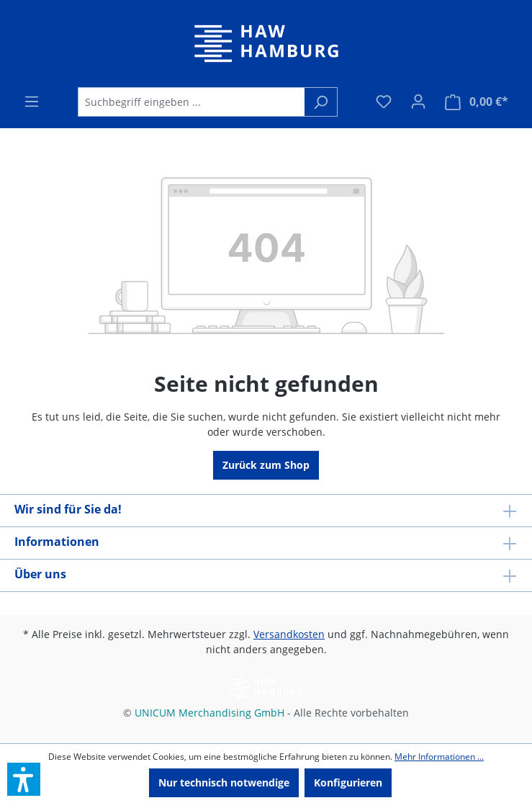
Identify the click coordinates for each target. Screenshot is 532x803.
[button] (24, 779)
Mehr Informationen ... (439, 756)
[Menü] (32, 102)
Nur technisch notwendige (224, 782)
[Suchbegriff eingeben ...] (191, 102)
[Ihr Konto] (418, 102)
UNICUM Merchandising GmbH (209, 713)
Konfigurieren (348, 782)
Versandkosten (289, 634)
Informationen (57, 542)
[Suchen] (321, 102)
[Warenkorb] (477, 102)
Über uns (40, 574)
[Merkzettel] (384, 102)
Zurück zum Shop (266, 465)
